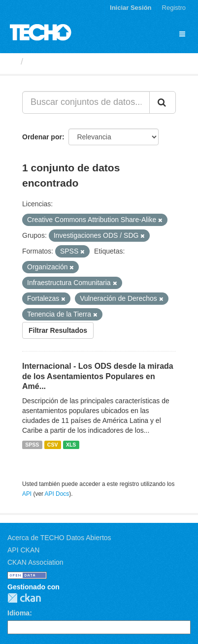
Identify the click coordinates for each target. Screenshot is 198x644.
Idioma (18, 613)
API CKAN (23, 550)
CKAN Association (35, 562)
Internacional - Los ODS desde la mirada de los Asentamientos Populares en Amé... (98, 376)
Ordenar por (42, 137)
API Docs (57, 494)
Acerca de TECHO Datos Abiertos (59, 538)
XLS (71, 445)
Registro (174, 8)
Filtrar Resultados (58, 330)
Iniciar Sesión (131, 8)
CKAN (24, 598)
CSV (53, 445)
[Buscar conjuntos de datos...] (86, 102)
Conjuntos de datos (69, 62)
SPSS (32, 445)
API (27, 494)
